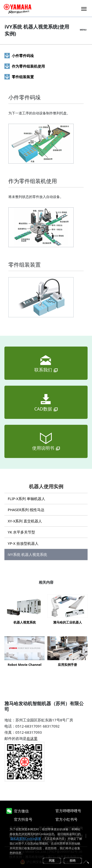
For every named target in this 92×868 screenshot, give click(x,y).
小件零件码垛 (23, 56)
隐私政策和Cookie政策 (26, 839)
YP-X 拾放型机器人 (23, 543)
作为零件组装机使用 (28, 66)
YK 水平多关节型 (22, 532)
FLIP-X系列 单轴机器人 (26, 499)
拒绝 (73, 860)
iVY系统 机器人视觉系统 (27, 554)
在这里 (32, 738)
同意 (52, 860)
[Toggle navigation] (84, 8)
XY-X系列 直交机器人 (25, 521)
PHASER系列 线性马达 (26, 510)
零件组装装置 (23, 77)
